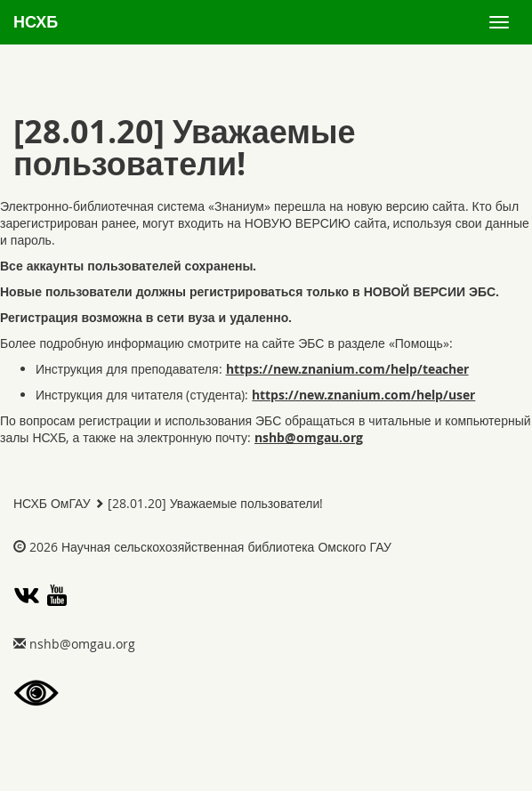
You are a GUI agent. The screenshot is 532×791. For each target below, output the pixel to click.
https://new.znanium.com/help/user (363, 395)
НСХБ (36, 22)
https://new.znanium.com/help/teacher (347, 369)
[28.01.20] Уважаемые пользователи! (215, 503)
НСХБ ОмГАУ (52, 503)
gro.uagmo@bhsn (309, 437)
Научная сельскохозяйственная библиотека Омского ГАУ (226, 547)
